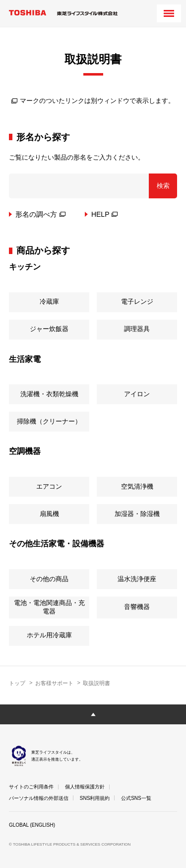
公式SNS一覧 (136, 798)
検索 (163, 186)
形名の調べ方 (40, 214)
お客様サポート (54, 683)
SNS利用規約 (95, 798)
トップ (17, 683)
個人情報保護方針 (85, 787)
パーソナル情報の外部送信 (39, 798)
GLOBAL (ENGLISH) (32, 825)
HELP (105, 214)
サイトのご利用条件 (31, 787)
